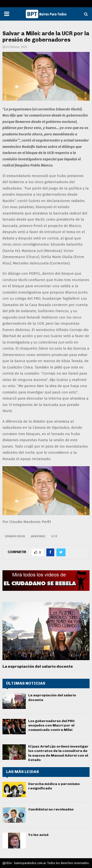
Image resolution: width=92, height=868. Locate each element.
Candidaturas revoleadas (51, 809)
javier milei (38, 536)
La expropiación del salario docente (38, 666)
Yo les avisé (38, 835)
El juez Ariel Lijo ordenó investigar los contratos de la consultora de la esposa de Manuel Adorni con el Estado (58, 753)
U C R (54, 536)
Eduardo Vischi (15, 536)
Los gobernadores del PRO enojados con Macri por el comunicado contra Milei (51, 725)
